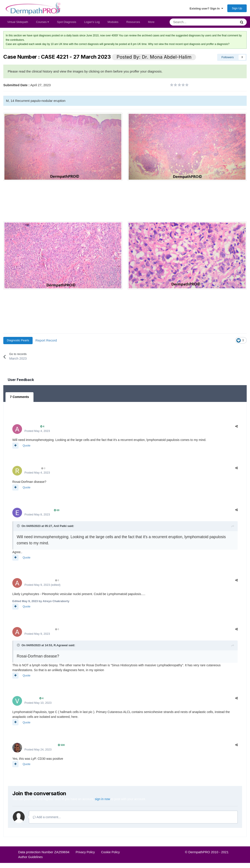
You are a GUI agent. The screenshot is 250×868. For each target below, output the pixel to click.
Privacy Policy (85, 853)
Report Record (46, 341)
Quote (27, 446)
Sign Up (237, 9)
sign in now (103, 800)
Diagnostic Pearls (18, 342)
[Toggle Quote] (19, 527)
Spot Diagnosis (66, 23)
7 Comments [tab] (19, 398)
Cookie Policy (110, 853)
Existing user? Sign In (206, 9)
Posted (37, 432)
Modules (113, 23)
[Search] (192, 23)
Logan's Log (92, 23)
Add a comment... (47, 818)
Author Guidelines (31, 858)
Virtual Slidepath (18, 23)
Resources (133, 23)
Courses (42, 23)
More (151, 23)
